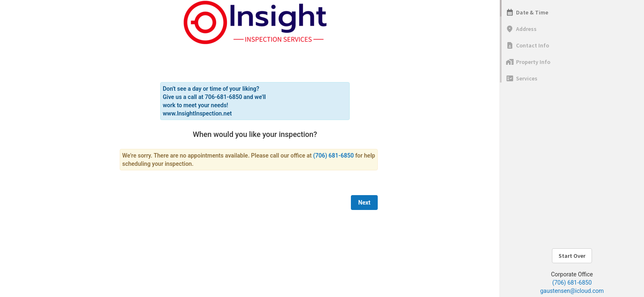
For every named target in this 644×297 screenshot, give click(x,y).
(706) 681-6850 (572, 283)
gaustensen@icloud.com (572, 291)
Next (364, 203)
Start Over (572, 256)
